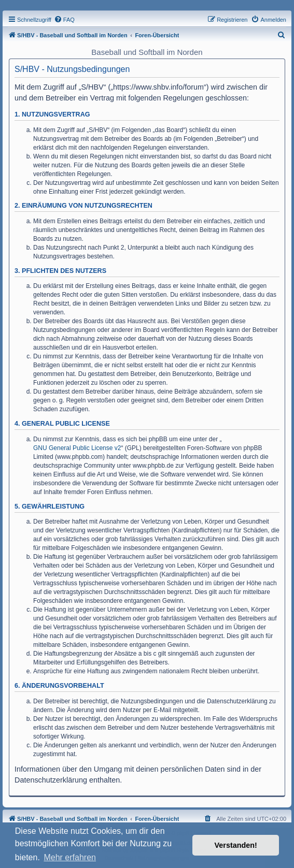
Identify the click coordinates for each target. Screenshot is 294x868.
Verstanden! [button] (236, 845)
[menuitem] (64, 20)
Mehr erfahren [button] (70, 857)
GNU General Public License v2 (77, 448)
